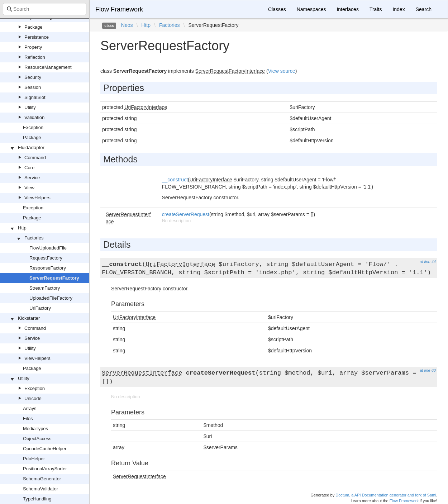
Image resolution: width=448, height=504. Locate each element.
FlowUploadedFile (48, 248)
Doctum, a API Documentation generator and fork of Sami (386, 495)
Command (35, 158)
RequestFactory (46, 258)
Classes (277, 9)
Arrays (30, 408)
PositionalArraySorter (45, 469)
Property (33, 47)
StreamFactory (45, 288)
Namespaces (311, 9)
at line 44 (428, 262)
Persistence (37, 37)
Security (33, 77)
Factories (34, 238)
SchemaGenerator (42, 479)
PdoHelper (34, 459)
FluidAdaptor (31, 148)
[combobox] (45, 9)
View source (282, 71)
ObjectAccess (37, 439)
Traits (376, 9)
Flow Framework (119, 9)
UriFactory (40, 308)
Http (22, 228)
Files (28, 419)
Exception (33, 127)
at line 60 (428, 370)
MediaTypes (35, 429)
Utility (30, 107)
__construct (175, 180)
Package (34, 27)
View (29, 188)
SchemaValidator (40, 489)
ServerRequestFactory (54, 278)
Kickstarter (29, 318)
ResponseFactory (48, 268)
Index (399, 9)
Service (32, 178)
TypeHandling (37, 499)
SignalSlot (35, 97)
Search (424, 9)
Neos (127, 25)
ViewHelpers (37, 198)
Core (29, 168)
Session (33, 87)
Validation (34, 117)
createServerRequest (186, 214)
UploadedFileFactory (51, 298)
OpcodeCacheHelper (45, 449)
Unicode (33, 398)
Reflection (35, 57)
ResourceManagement (48, 67)
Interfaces (347, 9)
